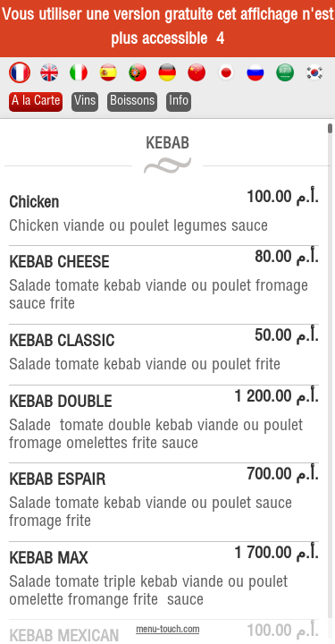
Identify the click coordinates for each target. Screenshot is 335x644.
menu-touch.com (167, 630)
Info (179, 102)
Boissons (132, 102)
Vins (85, 102)
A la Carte (36, 102)
